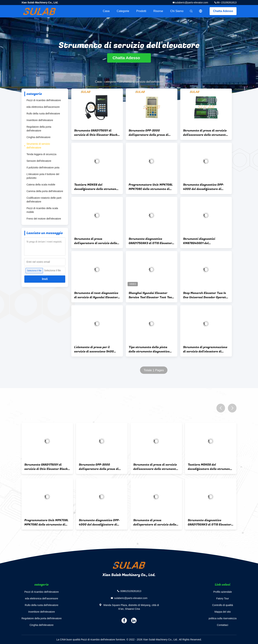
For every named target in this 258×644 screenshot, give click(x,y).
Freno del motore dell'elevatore (44, 219)
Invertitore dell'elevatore (40, 120)
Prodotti (141, 11)
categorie (123, 11)
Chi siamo (177, 11)
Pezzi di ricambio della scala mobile (42, 210)
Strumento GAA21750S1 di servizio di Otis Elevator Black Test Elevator (96, 133)
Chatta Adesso (223, 11)
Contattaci (223, 625)
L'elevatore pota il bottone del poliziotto (43, 176)
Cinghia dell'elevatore (38, 137)
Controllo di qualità (223, 605)
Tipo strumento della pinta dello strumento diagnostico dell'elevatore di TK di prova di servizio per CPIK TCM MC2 (150, 349)
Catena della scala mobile (41, 185)
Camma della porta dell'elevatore (45, 191)
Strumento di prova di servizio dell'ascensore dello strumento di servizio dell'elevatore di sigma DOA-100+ (205, 133)
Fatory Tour (223, 598)
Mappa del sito (223, 612)
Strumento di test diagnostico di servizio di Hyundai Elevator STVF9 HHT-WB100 (96, 295)
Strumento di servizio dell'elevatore (38, 146)
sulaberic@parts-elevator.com (191, 3)
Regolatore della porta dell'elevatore (39, 129)
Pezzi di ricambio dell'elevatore (44, 100)
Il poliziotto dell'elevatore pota (43, 168)
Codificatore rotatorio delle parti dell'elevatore (44, 200)
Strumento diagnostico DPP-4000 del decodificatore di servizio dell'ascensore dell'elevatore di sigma (204, 187)
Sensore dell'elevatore (39, 161)
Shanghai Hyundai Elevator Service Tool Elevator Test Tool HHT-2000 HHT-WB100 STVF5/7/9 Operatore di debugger (151, 295)
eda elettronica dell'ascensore (43, 107)
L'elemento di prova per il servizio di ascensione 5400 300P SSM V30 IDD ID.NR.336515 (97, 349)
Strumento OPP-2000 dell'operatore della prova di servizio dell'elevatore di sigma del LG (151, 133)
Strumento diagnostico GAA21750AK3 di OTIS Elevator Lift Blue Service (150, 241)
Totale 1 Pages (154, 370)
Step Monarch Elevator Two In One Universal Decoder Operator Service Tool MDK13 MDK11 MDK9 (206, 295)
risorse (158, 11)
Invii (45, 279)
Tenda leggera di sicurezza (41, 154)
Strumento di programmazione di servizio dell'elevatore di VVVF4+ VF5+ (205, 349)
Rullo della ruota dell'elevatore (43, 114)
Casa (106, 11)
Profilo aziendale (223, 592)
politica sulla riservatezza (223, 618)
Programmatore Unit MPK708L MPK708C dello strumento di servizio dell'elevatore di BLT (151, 187)
